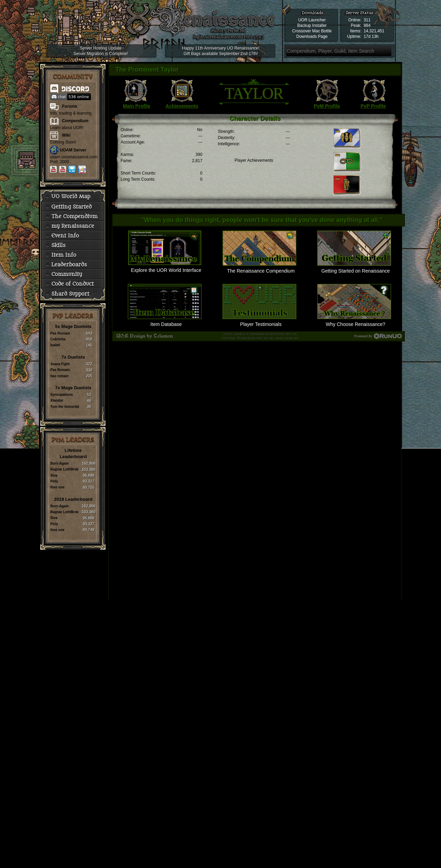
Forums (70, 106)
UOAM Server (73, 150)
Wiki (66, 135)
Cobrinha (58, 339)
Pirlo (54, 481)
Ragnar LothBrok (64, 469)
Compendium (75, 121)
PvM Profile (327, 106)
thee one (57, 487)
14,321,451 (374, 31)
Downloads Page (312, 36)
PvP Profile (373, 106)
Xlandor (57, 400)
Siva (54, 475)
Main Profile (137, 106)
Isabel (55, 345)
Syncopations (62, 395)
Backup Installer (312, 25)
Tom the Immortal (65, 407)
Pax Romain (60, 333)
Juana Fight (60, 364)
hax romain (59, 376)
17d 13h (371, 36)
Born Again (60, 463)
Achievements (182, 106)
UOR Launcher (312, 20)
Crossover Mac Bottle (312, 31)
